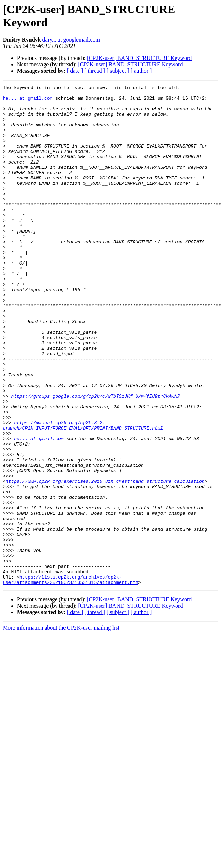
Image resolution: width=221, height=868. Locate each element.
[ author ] (141, 71)
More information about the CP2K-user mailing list (61, 728)
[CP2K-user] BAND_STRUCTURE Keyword (139, 58)
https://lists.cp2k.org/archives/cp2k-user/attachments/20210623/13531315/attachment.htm (70, 679)
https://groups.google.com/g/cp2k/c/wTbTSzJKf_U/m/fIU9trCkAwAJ (95, 459)
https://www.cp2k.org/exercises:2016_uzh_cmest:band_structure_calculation (105, 561)
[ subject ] (118, 71)
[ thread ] (95, 71)
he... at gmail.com (28, 101)
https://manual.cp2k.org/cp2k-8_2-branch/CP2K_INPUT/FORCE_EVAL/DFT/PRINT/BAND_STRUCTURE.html (83, 494)
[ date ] (75, 71)
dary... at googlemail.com (71, 40)
